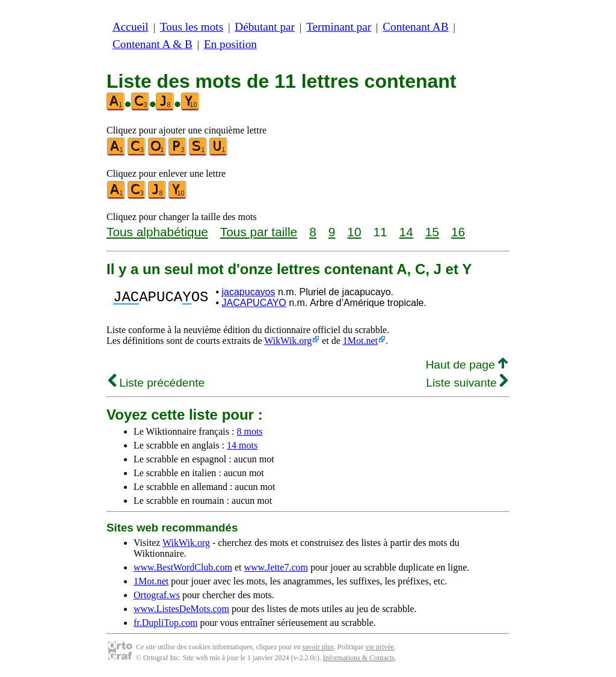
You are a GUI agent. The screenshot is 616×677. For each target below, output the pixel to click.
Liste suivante (467, 383)
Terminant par (339, 27)
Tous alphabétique (157, 232)
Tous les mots (192, 27)
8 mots (249, 431)
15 (432, 232)
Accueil (131, 27)
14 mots (242, 445)
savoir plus (318, 647)
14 (406, 232)
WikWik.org (288, 341)
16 (458, 232)
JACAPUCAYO (254, 303)
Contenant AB (415, 27)
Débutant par (265, 27)
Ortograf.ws (157, 595)
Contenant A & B (152, 44)
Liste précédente (156, 383)
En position (230, 44)
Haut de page (467, 365)
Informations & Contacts (359, 658)
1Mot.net (360, 341)
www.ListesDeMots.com (181, 609)
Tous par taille (259, 232)
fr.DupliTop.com (165, 623)
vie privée (380, 647)
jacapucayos (248, 292)
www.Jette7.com (276, 567)
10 (354, 232)
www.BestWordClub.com (183, 567)
